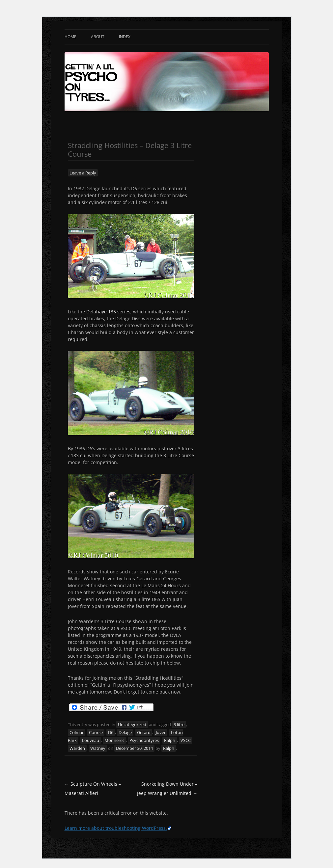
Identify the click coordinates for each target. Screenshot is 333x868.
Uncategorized (132, 724)
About (98, 37)
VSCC (186, 740)
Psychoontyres (144, 740)
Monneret (114, 740)
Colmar (77, 732)
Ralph (170, 740)
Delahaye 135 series (108, 312)
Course (96, 732)
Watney (98, 748)
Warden (77, 748)
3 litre (179, 724)
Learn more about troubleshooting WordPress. (116, 828)
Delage (125, 732)
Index (125, 37)
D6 (111, 732)
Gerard (144, 732)
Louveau (91, 740)
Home (70, 37)
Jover (161, 732)
